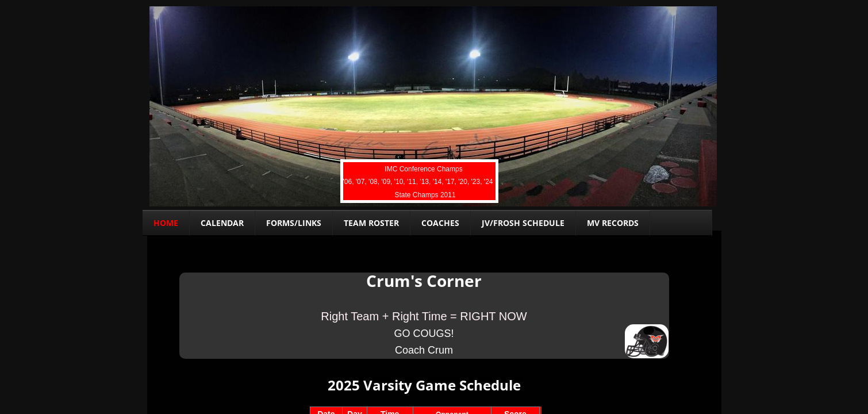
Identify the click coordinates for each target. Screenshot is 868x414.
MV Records (613, 223)
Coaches (440, 223)
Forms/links (294, 223)
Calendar (222, 223)
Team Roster (371, 223)
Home (166, 223)
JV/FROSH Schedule (523, 223)
